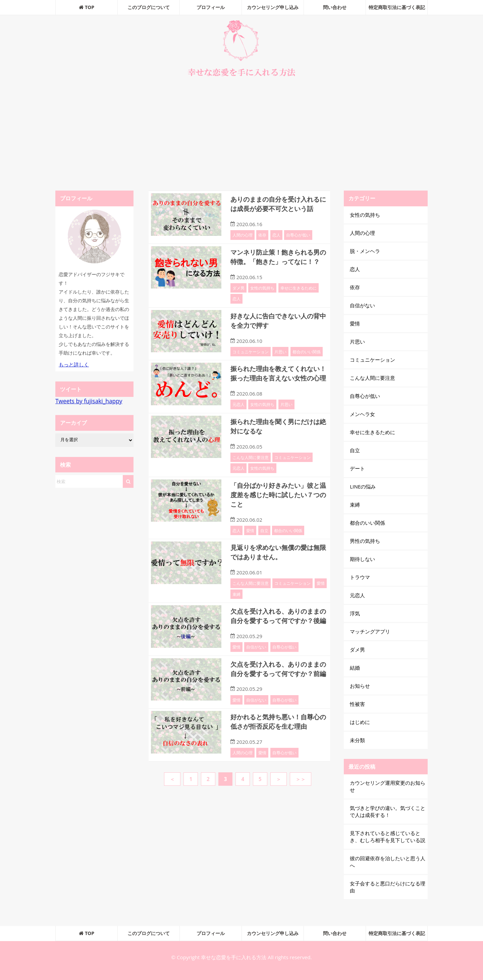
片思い (280, 359)
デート (357, 468)
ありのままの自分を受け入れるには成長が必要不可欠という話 (277, 204)
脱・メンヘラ (365, 251)
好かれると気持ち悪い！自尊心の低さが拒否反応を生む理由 (277, 752)
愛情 (250, 545)
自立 (264, 545)
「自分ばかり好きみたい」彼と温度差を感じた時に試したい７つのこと (277, 509)
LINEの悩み (363, 486)
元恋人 (238, 420)
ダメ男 (238, 296)
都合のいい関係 (307, 359)
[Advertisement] (241, 135)
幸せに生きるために (299, 296)
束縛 (236, 608)
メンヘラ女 (362, 414)
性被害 (357, 704)
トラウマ (360, 577)
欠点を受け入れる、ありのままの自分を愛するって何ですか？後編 (277, 634)
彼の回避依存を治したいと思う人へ (388, 862)
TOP (87, 7)
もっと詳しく (74, 364)
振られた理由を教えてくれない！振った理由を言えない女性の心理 (277, 385)
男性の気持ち (365, 541)
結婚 (355, 668)
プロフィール (211, 7)
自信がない (256, 669)
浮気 (355, 613)
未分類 (357, 740)
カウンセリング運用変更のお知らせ (388, 786)
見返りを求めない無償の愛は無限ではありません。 (277, 566)
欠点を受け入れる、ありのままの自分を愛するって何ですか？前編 (277, 695)
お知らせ (360, 686)
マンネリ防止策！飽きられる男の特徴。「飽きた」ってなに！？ (277, 261)
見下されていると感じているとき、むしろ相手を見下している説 (388, 837)
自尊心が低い (298, 235)
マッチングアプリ (370, 631)
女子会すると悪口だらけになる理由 (388, 887)
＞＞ (301, 809)
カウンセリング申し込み (273, 7)
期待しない (362, 559)
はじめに (360, 722)
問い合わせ (335, 7)
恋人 (276, 235)
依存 (262, 235)
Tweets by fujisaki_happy (89, 401)
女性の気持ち (262, 296)
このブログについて (149, 7)
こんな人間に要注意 (251, 472)
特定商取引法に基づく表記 (397, 7)
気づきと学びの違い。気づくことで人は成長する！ (388, 811)
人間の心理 (243, 235)
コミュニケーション (251, 359)
